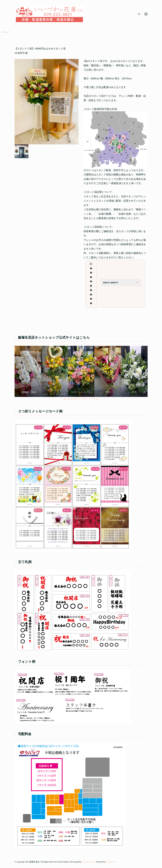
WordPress (110, 862)
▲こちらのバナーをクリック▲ (81, 399)
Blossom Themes (89, 862)
